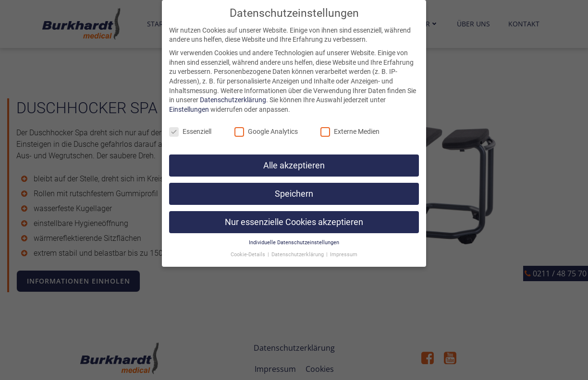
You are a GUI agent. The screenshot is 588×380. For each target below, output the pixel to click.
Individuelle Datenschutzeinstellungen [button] (294, 232)
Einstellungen (189, 99)
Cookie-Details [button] (249, 244)
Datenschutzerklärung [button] (298, 244)
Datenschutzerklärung (233, 89)
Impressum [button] (344, 244)
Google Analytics (266, 121)
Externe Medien (350, 121)
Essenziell (190, 121)
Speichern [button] (294, 183)
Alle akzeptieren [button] (294, 155)
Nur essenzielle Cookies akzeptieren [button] (294, 212)
